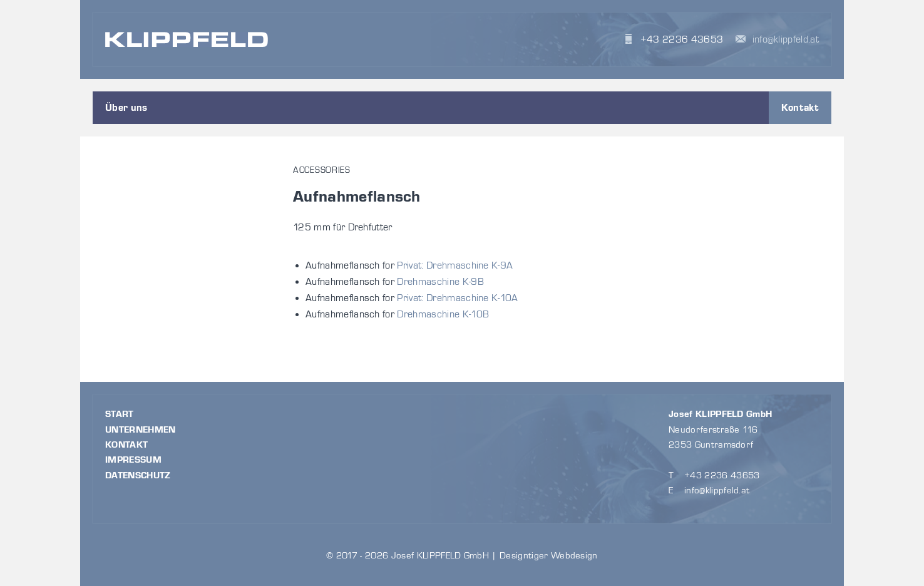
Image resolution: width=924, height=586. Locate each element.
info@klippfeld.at (786, 39)
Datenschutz (138, 475)
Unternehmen (141, 430)
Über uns (126, 108)
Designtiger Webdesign (549, 556)
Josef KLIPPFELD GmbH (720, 414)
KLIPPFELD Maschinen (187, 39)
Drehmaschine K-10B (443, 314)
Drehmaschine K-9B (440, 282)
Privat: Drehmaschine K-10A (457, 298)
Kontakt (800, 108)
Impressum (133, 460)
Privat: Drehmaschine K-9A (455, 265)
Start (120, 414)
